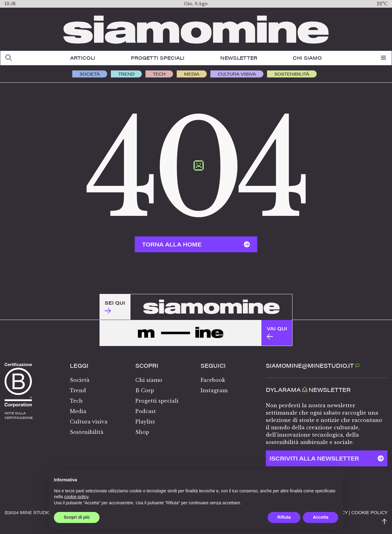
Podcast (146, 411)
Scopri (147, 366)
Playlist (145, 422)
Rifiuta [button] (284, 517)
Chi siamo (307, 58)
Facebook (213, 380)
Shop (142, 432)
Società (90, 74)
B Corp (145, 390)
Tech (159, 74)
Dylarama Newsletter (308, 390)
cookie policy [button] (76, 497)
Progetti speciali (158, 58)
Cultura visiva (237, 74)
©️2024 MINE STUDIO (28, 512)
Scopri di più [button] (77, 517)
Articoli (83, 58)
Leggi (79, 366)
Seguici (213, 366)
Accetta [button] (320, 517)
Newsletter (239, 58)
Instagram (214, 390)
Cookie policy (369, 512)
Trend (126, 74)
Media (192, 74)
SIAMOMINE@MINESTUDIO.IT (313, 365)
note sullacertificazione (19, 415)
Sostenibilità (292, 74)
